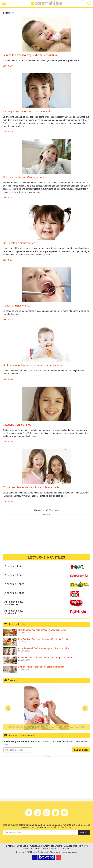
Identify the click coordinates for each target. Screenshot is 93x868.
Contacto (83, 846)
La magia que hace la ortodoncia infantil (27, 112)
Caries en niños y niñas (17, 306)
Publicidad (35, 846)
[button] (8, 708)
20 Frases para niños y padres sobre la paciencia (41, 667)
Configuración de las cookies (57, 849)
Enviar (84, 833)
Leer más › (8, 66)
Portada (10, 846)
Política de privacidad (52, 846)
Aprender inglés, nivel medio (14, 612)
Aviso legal (23, 846)
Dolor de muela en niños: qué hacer (24, 177)
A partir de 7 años (14, 584)
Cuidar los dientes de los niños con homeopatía (31, 487)
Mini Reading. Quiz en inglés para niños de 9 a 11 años (44, 639)
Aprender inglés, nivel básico (14, 603)
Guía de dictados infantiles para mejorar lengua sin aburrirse (46, 658)
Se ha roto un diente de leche (20, 243)
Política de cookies (31, 849)
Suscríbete (81, 750)
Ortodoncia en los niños (17, 425)
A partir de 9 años (14, 593)
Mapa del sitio (70, 846)
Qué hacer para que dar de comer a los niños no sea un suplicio (47, 727)
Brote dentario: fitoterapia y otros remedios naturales (34, 365)
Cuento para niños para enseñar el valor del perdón (42, 630)
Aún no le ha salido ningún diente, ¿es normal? (31, 55)
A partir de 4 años (14, 575)
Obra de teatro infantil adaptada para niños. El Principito (44, 648)
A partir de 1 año (14, 566)
